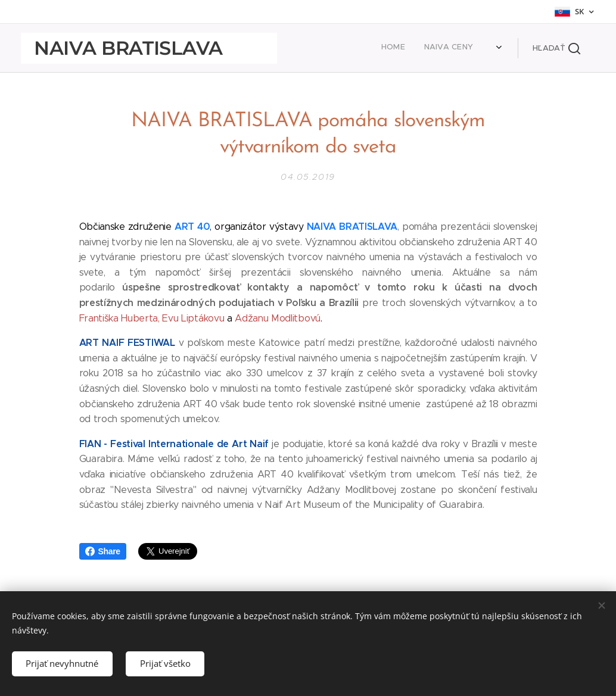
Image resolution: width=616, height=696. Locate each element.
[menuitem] (389, 48)
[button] (556, 48)
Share (103, 551)
